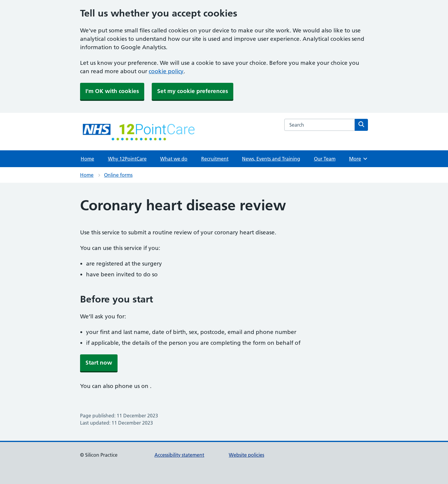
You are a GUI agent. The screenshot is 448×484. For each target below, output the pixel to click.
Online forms (118, 175)
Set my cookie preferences (193, 91)
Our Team (325, 159)
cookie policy (166, 71)
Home (87, 159)
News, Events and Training (271, 159)
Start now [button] (99, 363)
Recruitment (215, 159)
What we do (174, 159)
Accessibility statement (179, 455)
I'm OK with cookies (112, 91)
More (358, 159)
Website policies (246, 455)
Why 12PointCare (127, 159)
